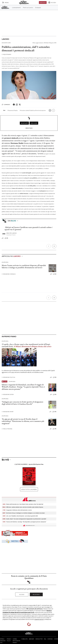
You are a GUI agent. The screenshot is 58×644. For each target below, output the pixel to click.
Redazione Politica (8, 377)
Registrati (36, 594)
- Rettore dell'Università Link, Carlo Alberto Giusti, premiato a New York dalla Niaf (23, 504)
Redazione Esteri (8, 394)
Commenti (6, 105)
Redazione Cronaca (9, 274)
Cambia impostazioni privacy (16, 641)
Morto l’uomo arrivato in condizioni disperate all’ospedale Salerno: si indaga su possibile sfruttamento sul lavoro (24, 266)
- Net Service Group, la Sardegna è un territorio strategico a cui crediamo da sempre (24, 513)
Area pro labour (11, 233)
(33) (54, 412)
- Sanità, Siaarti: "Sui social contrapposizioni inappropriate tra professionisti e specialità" (24, 519)
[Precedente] (49, 246)
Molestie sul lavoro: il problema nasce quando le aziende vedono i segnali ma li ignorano (28, 228)
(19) (55, 429)
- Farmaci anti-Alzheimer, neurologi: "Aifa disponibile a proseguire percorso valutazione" (24, 522)
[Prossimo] (54, 246)
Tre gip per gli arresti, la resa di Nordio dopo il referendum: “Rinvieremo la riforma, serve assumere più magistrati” (23, 421)
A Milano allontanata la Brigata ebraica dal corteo (33, 346)
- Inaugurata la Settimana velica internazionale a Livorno (17, 510)
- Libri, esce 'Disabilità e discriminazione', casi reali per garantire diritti (20, 516)
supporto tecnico (39, 619)
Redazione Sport (8, 412)
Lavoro (5, 39)
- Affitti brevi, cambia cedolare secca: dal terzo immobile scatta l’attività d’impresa (23, 507)
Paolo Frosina (7, 429)
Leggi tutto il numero (29, 489)
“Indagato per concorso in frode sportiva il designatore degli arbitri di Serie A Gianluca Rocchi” (23, 403)
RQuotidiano (6, 54)
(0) (6, 238)
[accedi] (52, 3)
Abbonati (43, 3)
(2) (55, 274)
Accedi (22, 594)
